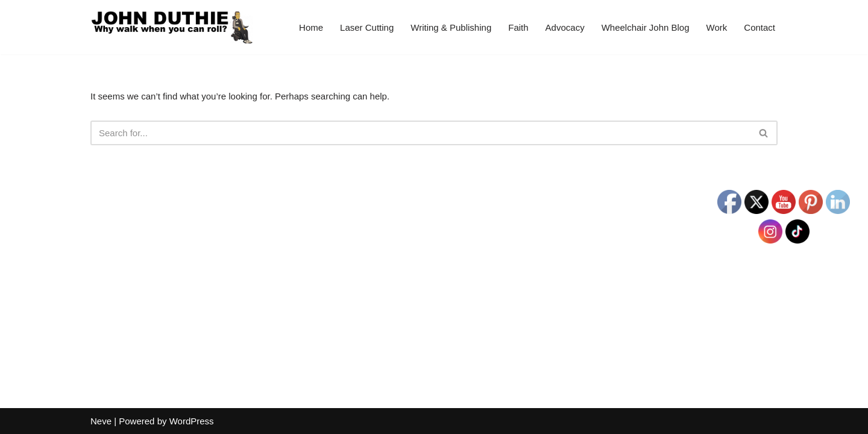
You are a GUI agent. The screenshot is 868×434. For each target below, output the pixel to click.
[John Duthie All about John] (172, 27)
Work (717, 27)
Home (311, 27)
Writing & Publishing (451, 27)
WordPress (192, 421)
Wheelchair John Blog (646, 27)
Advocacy (565, 27)
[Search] (420, 133)
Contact (759, 27)
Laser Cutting (367, 27)
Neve (101, 421)
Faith (518, 27)
